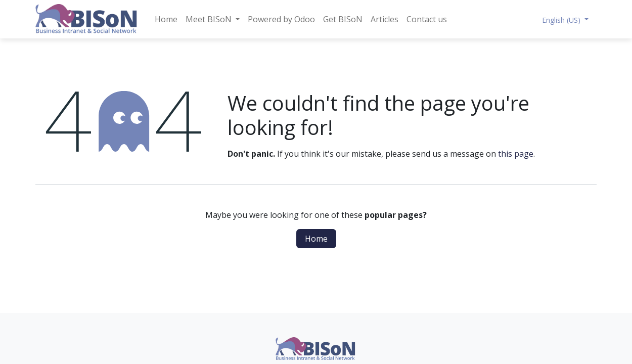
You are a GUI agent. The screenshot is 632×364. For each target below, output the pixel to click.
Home (316, 239)
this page (516, 154)
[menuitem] (166, 19)
